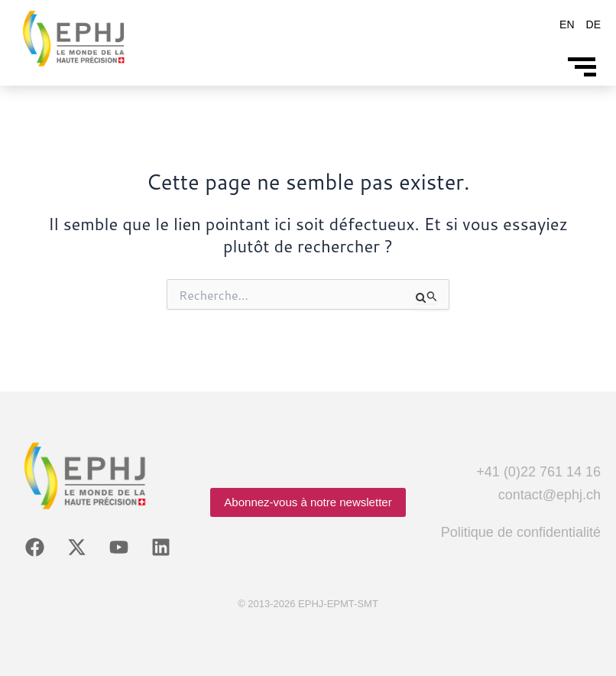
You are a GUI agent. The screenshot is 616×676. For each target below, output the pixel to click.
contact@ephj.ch (550, 495)
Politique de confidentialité (521, 532)
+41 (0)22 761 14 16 (538, 472)
